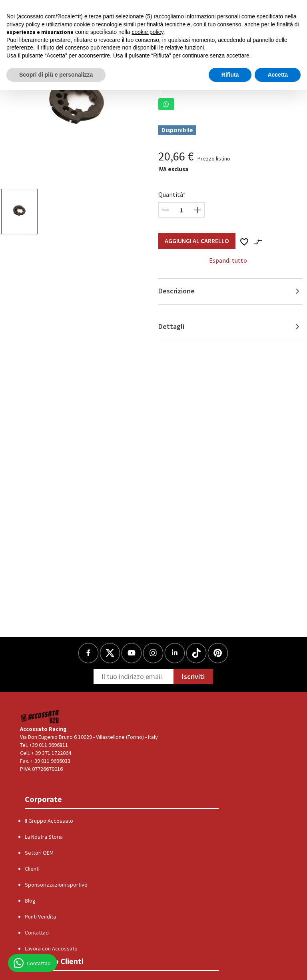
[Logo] (41, 716)
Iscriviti (193, 676)
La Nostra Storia (44, 837)
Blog (30, 901)
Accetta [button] (278, 75)
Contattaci (37, 932)
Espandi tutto (228, 260)
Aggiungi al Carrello (197, 241)
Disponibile (177, 130)
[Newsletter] (134, 677)
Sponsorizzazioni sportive (56, 885)
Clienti (32, 869)
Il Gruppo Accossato (49, 821)
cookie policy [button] (148, 32)
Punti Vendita (40, 917)
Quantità (171, 194)
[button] (166, 104)
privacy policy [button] (23, 24)
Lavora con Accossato (51, 948)
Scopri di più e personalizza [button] (56, 75)
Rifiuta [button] (230, 75)
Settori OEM (39, 853)
